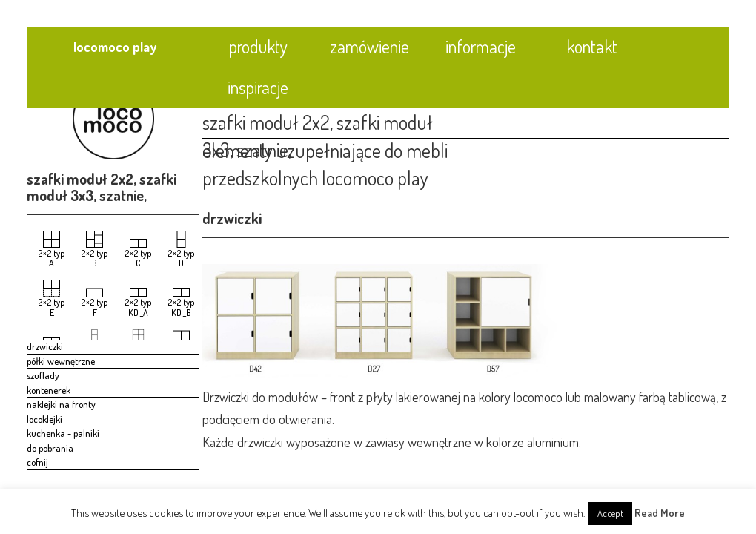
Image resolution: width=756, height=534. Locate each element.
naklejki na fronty (61, 404)
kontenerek (49, 390)
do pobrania (50, 448)
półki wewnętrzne (61, 361)
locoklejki (44, 419)
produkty (258, 46)
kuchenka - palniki (63, 433)
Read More (660, 513)
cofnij (37, 462)
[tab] (603, 111)
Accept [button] (610, 513)
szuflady (43, 375)
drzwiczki (45, 346)
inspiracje (258, 87)
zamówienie (369, 46)
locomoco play (115, 47)
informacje (481, 46)
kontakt (592, 46)
